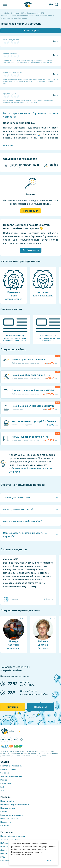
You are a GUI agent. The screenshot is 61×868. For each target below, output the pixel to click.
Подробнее (41, 707)
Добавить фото (30, 31)
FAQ (2, 787)
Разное (4, 780)
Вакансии (5, 826)
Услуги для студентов (10, 840)
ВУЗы (3, 857)
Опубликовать (31, 250)
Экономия (5, 773)
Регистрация (31, 211)
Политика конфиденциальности (15, 804)
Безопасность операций (12, 815)
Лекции (4, 850)
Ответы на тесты (8, 847)
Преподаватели (8, 854)
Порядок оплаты (8, 808)
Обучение (13, 707)
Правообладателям (9, 818)
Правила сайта (7, 801)
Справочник (6, 783)
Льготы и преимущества (11, 776)
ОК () (49, 860)
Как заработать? (8, 861)
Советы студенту (8, 769)
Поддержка (6, 822)
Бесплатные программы (11, 766)
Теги (2, 790)
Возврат (4, 811)
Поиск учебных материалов (13, 836)
